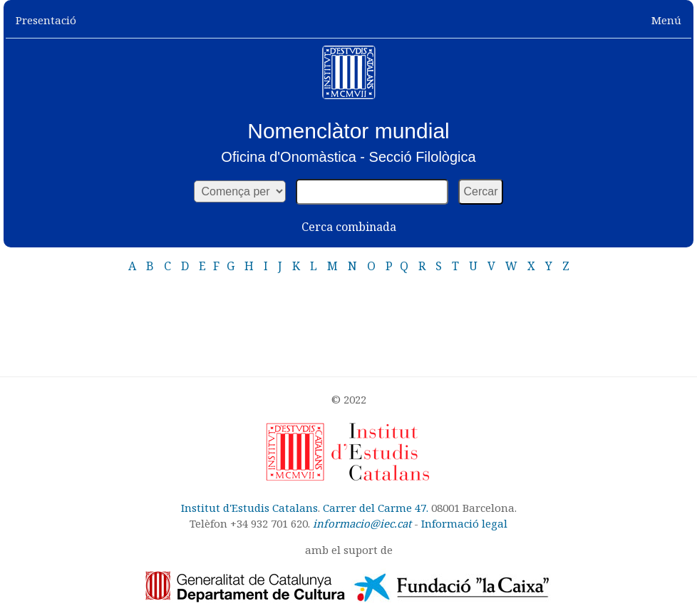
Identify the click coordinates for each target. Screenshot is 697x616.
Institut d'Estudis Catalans (249, 508)
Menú (666, 20)
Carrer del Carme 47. (376, 508)
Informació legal (464, 523)
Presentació (46, 20)
